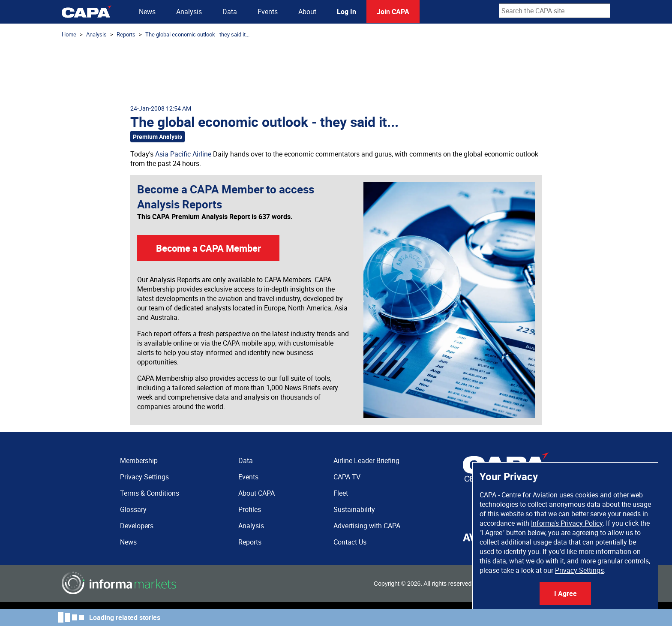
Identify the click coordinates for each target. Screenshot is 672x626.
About (307, 12)
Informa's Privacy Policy (567, 523)
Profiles (250, 509)
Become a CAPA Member (208, 248)
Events (268, 12)
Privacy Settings (579, 570)
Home (69, 34)
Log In (346, 12)
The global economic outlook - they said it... (197, 34)
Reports (126, 34)
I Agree (565, 593)
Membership (139, 460)
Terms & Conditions (150, 493)
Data (230, 12)
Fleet (341, 493)
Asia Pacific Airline (183, 154)
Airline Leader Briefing (366, 460)
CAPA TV (347, 477)
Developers (137, 526)
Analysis (189, 12)
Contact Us (350, 542)
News (147, 12)
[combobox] (555, 11)
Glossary (133, 509)
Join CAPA (393, 12)
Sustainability (354, 509)
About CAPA (256, 493)
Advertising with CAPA (367, 526)
